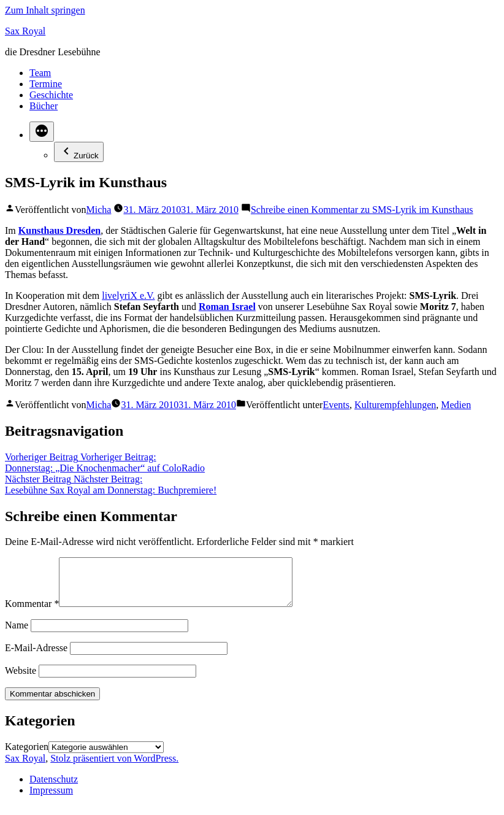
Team (40, 73)
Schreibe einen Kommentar (362, 210)
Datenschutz (54, 788)
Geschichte (51, 95)
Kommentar (32, 613)
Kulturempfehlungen (395, 405)
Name (17, 634)
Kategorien (27, 756)
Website (21, 680)
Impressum (51, 799)
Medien (456, 405)
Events (336, 405)
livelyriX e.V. (128, 295)
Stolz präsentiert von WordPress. (114, 767)
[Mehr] (42, 132)
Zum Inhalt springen (45, 10)
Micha (99, 210)
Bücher (44, 106)
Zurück (79, 152)
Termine (46, 84)
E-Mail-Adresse (36, 657)
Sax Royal (25, 31)
